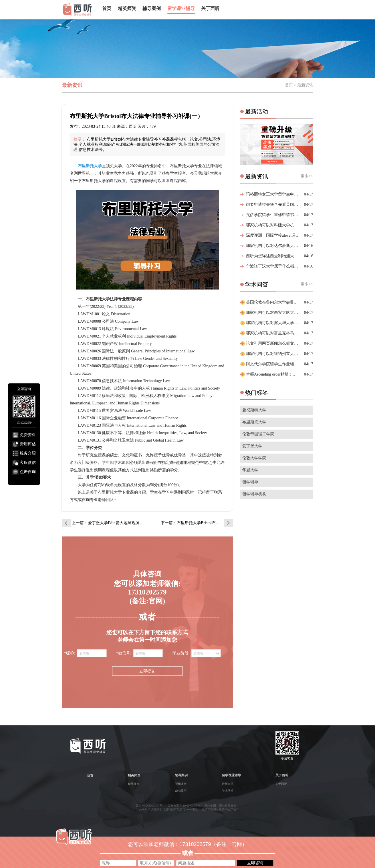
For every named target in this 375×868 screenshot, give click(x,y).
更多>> (307, 176)
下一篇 (197, 523)
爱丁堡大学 (252, 446)
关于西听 (210, 8)
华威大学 (250, 470)
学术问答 (228, 791)
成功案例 (181, 791)
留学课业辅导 (181, 8)
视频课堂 (181, 784)
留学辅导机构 (254, 494)
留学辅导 (250, 482)
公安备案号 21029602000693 (185, 806)
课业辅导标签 (228, 806)
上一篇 (108, 523)
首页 (107, 8)
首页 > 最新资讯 (299, 85)
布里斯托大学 (254, 422)
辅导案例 (152, 8)
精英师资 (127, 8)
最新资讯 (228, 784)
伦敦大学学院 (254, 458)
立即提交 (147, 671)
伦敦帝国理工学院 (258, 434)
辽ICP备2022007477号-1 (150, 806)
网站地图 (210, 806)
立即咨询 (255, 863)
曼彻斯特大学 (254, 410)
